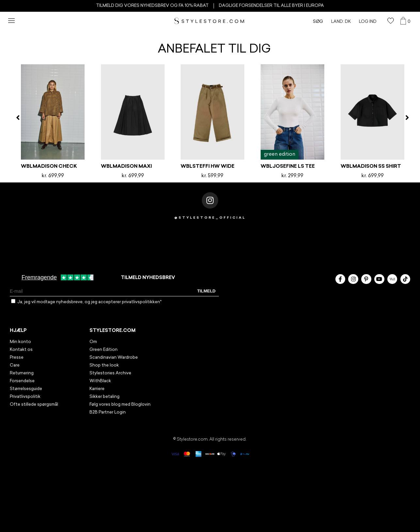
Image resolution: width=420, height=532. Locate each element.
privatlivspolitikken (141, 302)
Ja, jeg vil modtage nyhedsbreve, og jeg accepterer (89, 302)
